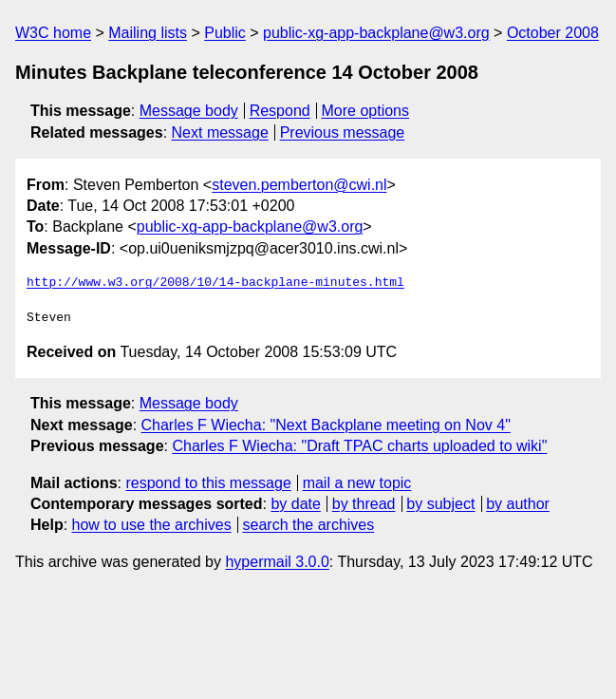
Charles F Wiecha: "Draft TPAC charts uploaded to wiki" (359, 446)
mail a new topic (357, 483)
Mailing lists (148, 33)
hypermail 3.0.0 (277, 562)
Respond (280, 111)
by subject (440, 504)
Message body (189, 111)
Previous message (343, 132)
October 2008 (553, 33)
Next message (220, 132)
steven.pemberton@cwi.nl (299, 185)
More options (366, 111)
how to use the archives (152, 525)
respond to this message (208, 483)
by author (518, 504)
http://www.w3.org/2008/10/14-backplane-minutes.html (215, 283)
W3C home (53, 33)
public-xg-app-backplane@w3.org (376, 33)
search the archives (309, 525)
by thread (364, 504)
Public (225, 33)
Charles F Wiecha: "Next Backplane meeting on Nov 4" (326, 425)
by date (295, 504)
